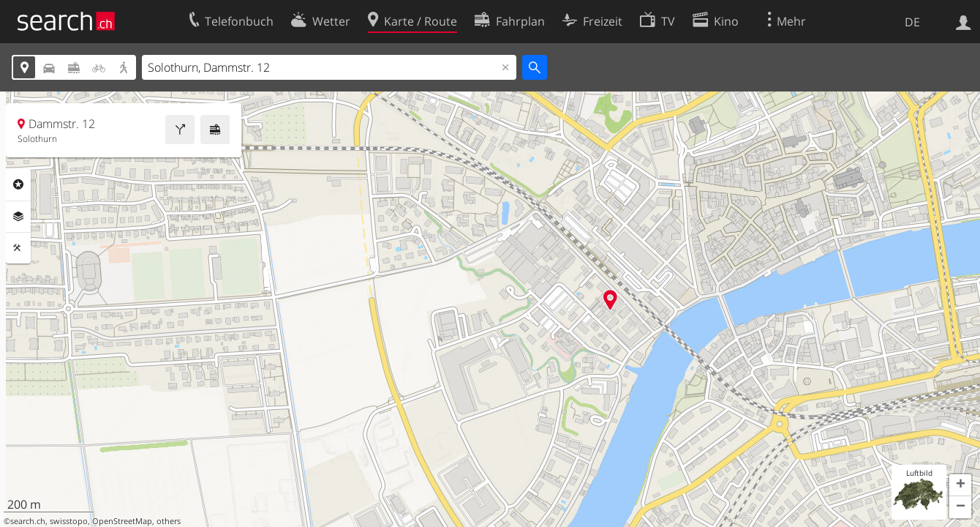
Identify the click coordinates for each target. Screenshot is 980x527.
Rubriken (18, 184)
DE (912, 22)
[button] (960, 485)
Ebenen (18, 217)
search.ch (28, 521)
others (169, 521)
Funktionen (18, 248)
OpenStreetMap (122, 521)
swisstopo (69, 521)
